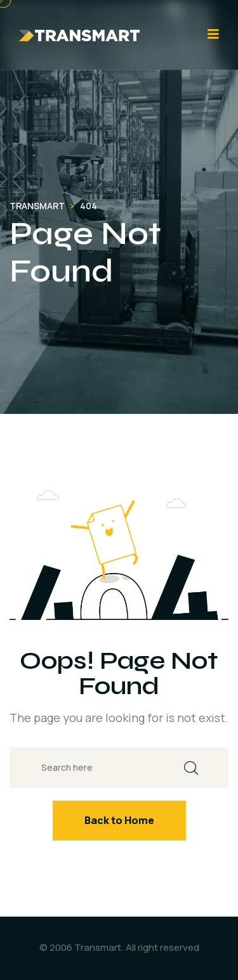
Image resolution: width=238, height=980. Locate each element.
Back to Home (119, 820)
